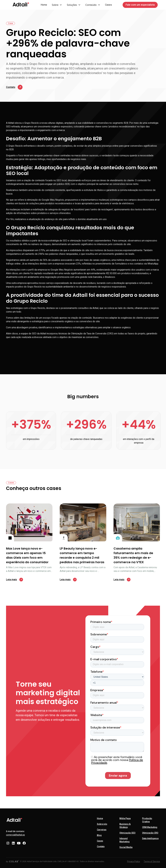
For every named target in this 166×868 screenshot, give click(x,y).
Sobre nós (102, 824)
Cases (108, 5)
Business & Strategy (125, 826)
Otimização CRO (150, 833)
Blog (99, 835)
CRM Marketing (150, 827)
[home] (21, 5)
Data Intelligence (150, 839)
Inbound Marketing (124, 840)
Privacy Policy (134, 862)
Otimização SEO (127, 833)
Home (44, 5)
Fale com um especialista (140, 5)
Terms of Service (152, 862)
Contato (101, 847)
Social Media (126, 847)
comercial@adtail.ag (15, 835)
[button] (57, 5)
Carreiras (102, 830)
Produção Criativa (147, 820)
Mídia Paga (125, 818)
